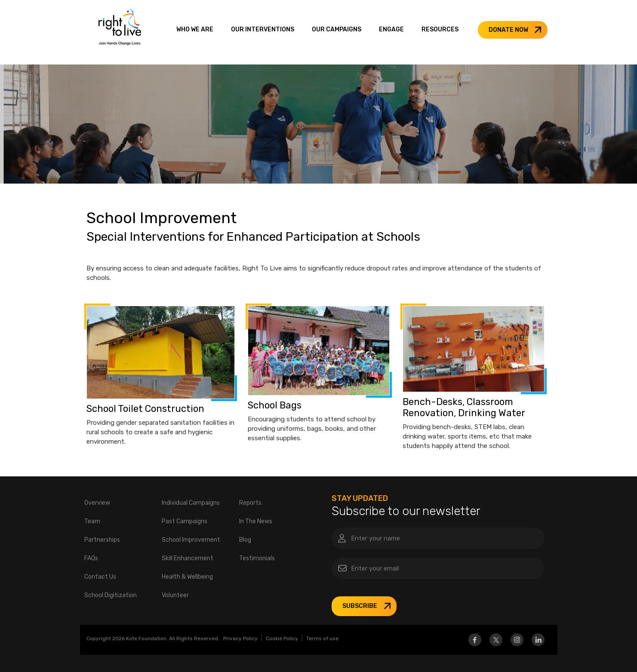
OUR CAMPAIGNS (337, 29)
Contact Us (100, 577)
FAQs (91, 558)
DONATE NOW (508, 30)
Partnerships (102, 540)
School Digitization (111, 595)
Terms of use (322, 638)
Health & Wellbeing (187, 577)
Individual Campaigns (191, 503)
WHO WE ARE (195, 29)
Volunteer (175, 595)
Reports (250, 503)
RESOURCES (440, 29)
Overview (97, 503)
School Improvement (191, 540)
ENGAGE (391, 29)
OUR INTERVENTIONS (263, 29)
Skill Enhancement (188, 558)
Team (92, 521)
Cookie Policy (282, 638)
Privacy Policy (240, 638)
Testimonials (257, 558)
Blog (245, 540)
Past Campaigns (185, 521)
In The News (256, 521)
